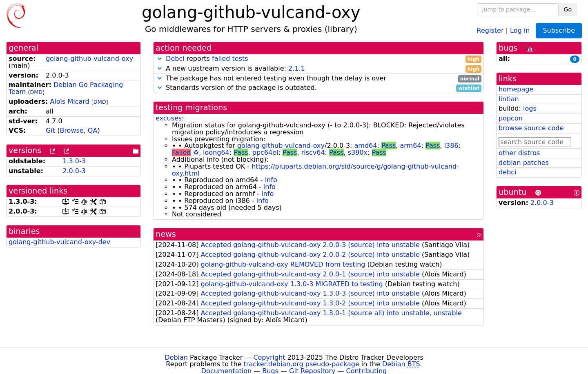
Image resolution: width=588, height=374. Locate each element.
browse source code (531, 128)
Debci (175, 59)
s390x (358, 152)
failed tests (230, 59)
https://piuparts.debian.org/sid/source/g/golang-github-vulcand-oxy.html (315, 170)
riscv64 (313, 152)
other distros (519, 153)
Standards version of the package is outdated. (318, 88)
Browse (71, 130)
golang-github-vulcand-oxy (89, 59)
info (271, 180)
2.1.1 (297, 68)
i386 (451, 146)
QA (93, 130)
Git (50, 130)
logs (530, 108)
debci (507, 172)
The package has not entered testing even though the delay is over (318, 79)
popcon (511, 118)
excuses (169, 118)
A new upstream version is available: (318, 69)
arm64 (411, 146)
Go (568, 9)
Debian (176, 357)
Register (490, 30)
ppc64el (265, 152)
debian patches (524, 163)
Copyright (269, 357)
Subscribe (559, 30)
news (166, 234)
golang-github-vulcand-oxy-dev (59, 242)
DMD (36, 92)
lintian (509, 99)
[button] (160, 59)
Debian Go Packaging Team (66, 88)
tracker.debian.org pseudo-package (302, 364)
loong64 (216, 152)
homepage (516, 89)
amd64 (366, 146)
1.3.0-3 (74, 161)
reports (318, 59)
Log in (520, 30)
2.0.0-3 (74, 171)
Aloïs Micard (69, 101)
